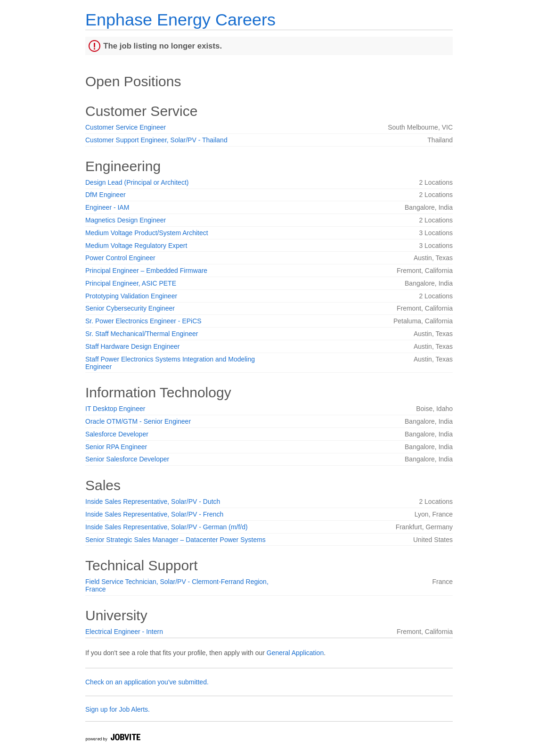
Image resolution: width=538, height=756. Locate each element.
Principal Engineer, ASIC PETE (131, 283)
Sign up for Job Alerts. (118, 709)
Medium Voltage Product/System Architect (147, 233)
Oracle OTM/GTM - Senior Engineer (138, 421)
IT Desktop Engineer (115, 409)
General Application (295, 653)
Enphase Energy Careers (180, 20)
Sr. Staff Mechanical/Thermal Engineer (142, 334)
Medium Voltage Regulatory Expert (136, 246)
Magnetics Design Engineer (126, 220)
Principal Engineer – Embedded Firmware (146, 271)
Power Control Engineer (120, 258)
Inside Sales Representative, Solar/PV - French (154, 514)
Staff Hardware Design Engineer (133, 346)
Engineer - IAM (107, 207)
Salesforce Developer (117, 434)
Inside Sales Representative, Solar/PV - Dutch (153, 501)
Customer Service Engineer (126, 127)
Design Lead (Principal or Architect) (137, 182)
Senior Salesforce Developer (127, 459)
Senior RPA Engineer (116, 447)
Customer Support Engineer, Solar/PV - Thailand (156, 140)
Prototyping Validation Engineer (131, 296)
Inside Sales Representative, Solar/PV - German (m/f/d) (167, 527)
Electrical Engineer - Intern (124, 632)
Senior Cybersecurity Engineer (130, 308)
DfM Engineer (106, 195)
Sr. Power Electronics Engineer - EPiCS (143, 321)
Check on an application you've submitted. (147, 682)
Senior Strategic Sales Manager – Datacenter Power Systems (175, 540)
